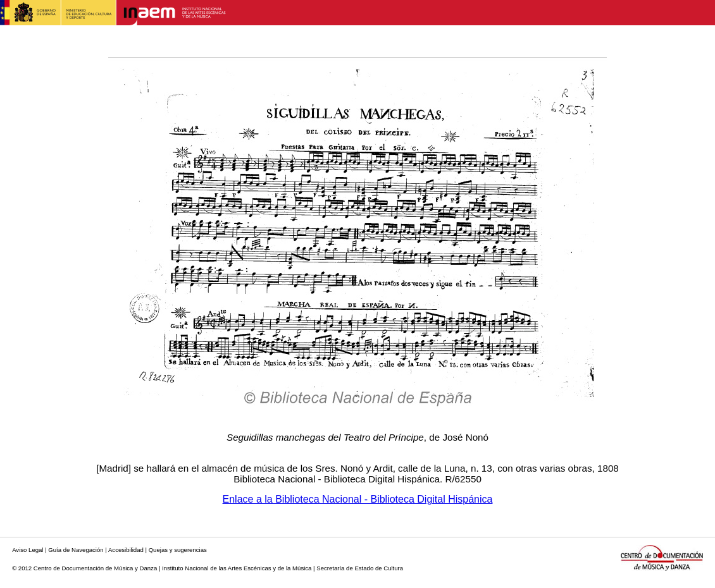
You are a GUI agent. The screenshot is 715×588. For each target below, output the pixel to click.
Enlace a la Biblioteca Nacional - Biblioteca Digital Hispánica (358, 499)
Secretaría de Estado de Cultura (360, 568)
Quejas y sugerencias (178, 550)
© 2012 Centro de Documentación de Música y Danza (84, 568)
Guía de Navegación (76, 550)
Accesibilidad (126, 550)
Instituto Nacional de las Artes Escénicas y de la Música (237, 568)
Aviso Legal (28, 550)
